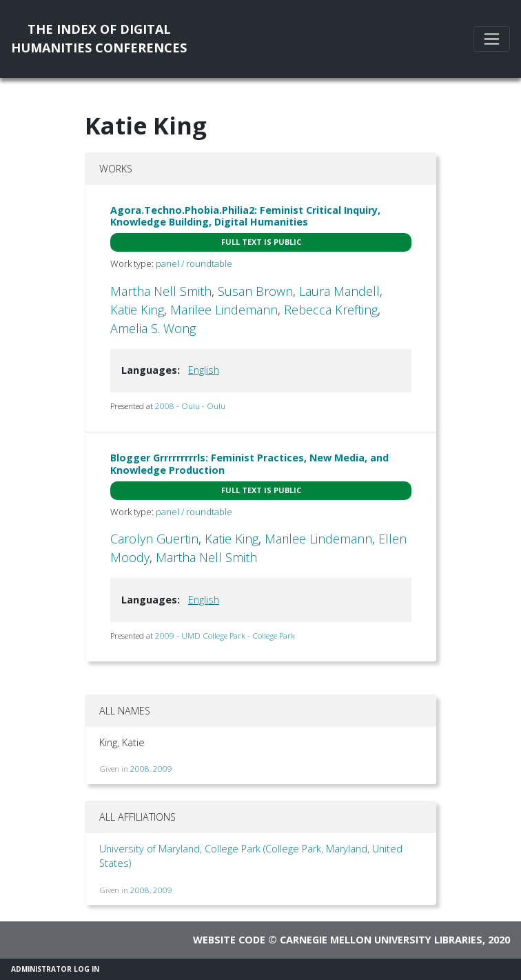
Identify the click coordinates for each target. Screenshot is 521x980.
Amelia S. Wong (153, 328)
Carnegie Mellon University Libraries (381, 940)
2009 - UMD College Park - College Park (225, 636)
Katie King (137, 310)
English (204, 370)
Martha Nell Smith (161, 291)
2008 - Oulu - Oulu (190, 406)
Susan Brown (255, 291)
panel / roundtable (194, 263)
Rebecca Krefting (331, 310)
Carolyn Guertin (154, 539)
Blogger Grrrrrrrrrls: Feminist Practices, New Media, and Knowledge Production (249, 463)
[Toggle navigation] (492, 39)
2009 (163, 769)
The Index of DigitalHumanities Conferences (99, 38)
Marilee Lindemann (224, 310)
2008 (140, 769)
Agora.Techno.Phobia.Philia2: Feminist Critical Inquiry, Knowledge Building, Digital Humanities (245, 216)
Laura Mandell (339, 291)
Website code (229, 940)
